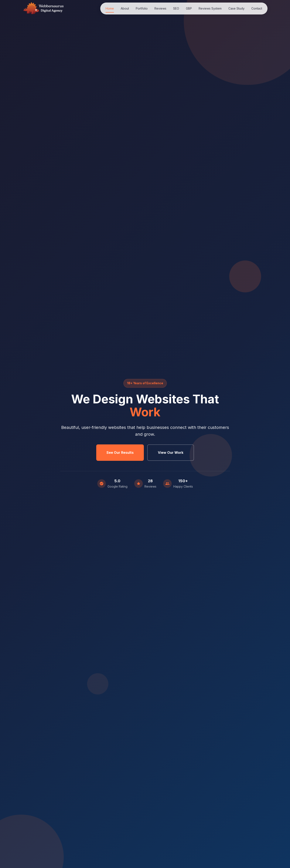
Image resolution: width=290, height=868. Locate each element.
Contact (257, 8)
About (125, 8)
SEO (176, 8)
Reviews (160, 8)
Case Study (236, 8)
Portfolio (142, 8)
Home (110, 8)
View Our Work (171, 452)
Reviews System (210, 8)
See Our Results (120, 452)
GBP (189, 8)
